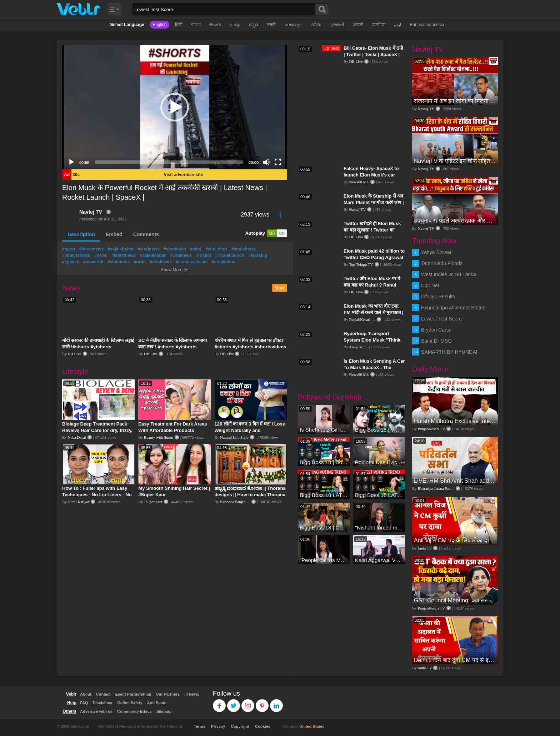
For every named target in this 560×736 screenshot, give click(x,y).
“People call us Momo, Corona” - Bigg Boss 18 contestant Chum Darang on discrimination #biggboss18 (324, 560)
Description (81, 234)
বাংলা (196, 25)
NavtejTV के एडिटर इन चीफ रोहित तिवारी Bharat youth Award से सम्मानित (455, 161)
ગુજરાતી (337, 25)
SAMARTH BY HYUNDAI (449, 352)
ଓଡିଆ (316, 25)
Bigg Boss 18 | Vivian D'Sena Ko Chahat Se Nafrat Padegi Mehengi (379, 430)
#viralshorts (244, 249)
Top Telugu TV (361, 264)
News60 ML (359, 182)
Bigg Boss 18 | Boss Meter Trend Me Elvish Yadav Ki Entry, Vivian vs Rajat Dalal (324, 462)
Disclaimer (103, 703)
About (86, 694)
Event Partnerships (133, 694)
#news (69, 249)
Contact (103, 694)
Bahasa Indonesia (427, 25)
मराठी (271, 25)
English (159, 25)
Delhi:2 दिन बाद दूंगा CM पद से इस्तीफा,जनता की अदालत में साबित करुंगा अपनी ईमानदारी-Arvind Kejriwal (455, 660)
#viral (196, 249)
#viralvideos (224, 262)
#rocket (203, 255)
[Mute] (266, 162)
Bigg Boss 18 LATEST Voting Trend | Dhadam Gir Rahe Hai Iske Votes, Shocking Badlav (324, 495)
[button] (175, 107)
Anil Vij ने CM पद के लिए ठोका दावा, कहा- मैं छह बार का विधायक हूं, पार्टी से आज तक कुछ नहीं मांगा (455, 540)
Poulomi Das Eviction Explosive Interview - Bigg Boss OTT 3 (379, 462)
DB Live (75, 354)
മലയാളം (293, 25)
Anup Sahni (358, 347)
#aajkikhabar (121, 249)
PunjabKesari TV (363, 319)
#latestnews (91, 249)
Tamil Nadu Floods (442, 263)
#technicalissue (192, 262)
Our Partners (168, 694)
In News (192, 694)
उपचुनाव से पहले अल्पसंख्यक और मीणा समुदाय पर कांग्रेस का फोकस (455, 221)
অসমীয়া (379, 25)
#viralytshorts (76, 255)
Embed (114, 234)
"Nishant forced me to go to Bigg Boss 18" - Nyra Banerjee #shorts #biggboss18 (379, 528)
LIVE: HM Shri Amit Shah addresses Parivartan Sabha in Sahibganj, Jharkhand (455, 481)
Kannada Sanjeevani (236, 502)
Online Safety (130, 703)
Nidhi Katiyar (79, 502)
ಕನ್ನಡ (254, 25)
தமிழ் (235, 25)
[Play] (71, 162)
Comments (146, 234)
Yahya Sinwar (436, 252)
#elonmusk (119, 262)
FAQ (84, 703)
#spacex (71, 262)
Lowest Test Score (441, 319)
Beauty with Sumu (159, 437)
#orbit (140, 262)
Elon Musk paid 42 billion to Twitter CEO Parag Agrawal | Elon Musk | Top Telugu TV (374, 257)
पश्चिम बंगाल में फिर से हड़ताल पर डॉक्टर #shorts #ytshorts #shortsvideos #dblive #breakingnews (251, 347)
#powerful (93, 262)
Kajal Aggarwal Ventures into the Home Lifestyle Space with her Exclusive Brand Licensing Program (379, 560)
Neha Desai (77, 437)
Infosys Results (438, 297)
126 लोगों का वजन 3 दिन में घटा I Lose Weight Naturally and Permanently (250, 430)
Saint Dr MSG (436, 341)
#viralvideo (175, 249)
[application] (175, 107)
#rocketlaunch (229, 255)
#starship (258, 255)
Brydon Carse (436, 330)
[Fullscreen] (278, 162)
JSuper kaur (153, 502)
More (280, 288)
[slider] (169, 162)
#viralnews (148, 249)
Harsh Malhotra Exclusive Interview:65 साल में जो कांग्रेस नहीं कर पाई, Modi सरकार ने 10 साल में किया (455, 421)
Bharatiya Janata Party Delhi (440, 488)
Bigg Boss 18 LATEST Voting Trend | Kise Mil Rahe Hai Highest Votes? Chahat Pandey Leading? (379, 495)
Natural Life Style (234, 437)
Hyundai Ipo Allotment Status (453, 308)
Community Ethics (134, 711)
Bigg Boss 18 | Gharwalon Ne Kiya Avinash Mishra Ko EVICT (324, 528)
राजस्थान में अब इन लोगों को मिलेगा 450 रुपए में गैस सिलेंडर (455, 101)
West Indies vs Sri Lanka (449, 274)
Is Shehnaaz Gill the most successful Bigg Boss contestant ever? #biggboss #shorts (324, 430)
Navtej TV (91, 212)
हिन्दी (179, 25)
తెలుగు (215, 25)
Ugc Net (430, 285)
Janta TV (425, 548)
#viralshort (216, 249)
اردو (397, 25)
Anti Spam (157, 703)
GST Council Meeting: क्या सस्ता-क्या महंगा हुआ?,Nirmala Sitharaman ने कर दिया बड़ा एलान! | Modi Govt (455, 600)
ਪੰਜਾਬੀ (358, 25)
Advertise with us (96, 711)
